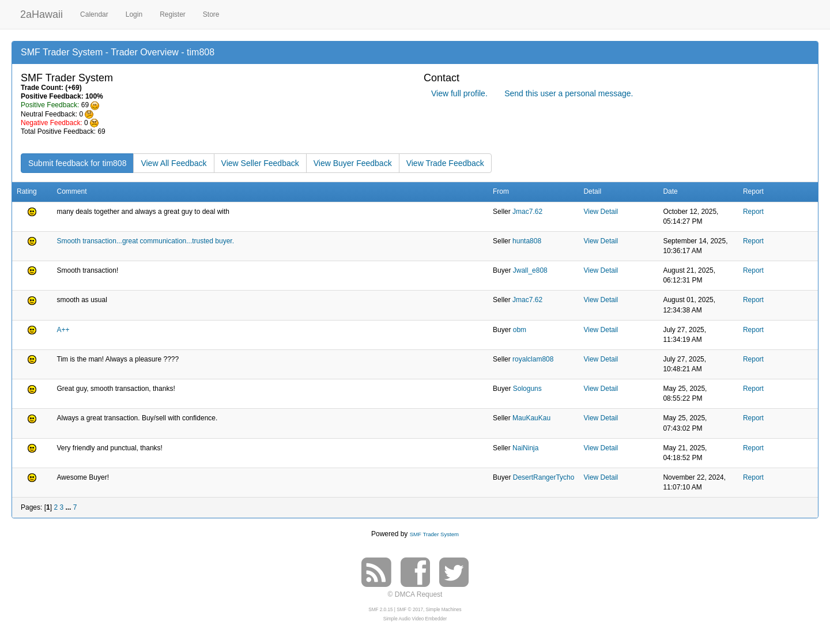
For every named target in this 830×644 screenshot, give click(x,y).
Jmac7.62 (527, 212)
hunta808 (527, 241)
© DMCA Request (415, 594)
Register (173, 14)
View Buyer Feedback (353, 163)
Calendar (94, 14)
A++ (63, 330)
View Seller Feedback (260, 163)
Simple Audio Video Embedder (415, 619)
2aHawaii (41, 13)
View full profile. (459, 93)
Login (134, 14)
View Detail (601, 212)
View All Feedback (173, 163)
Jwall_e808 (530, 270)
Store (211, 14)
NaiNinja (525, 448)
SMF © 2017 (410, 610)
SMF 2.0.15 (380, 610)
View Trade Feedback (445, 163)
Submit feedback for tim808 (77, 163)
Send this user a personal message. (569, 93)
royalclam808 (533, 359)
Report (753, 212)
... (69, 507)
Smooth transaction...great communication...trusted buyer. (146, 241)
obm (520, 330)
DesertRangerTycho (544, 477)
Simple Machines (444, 610)
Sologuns (527, 389)
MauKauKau (531, 418)
